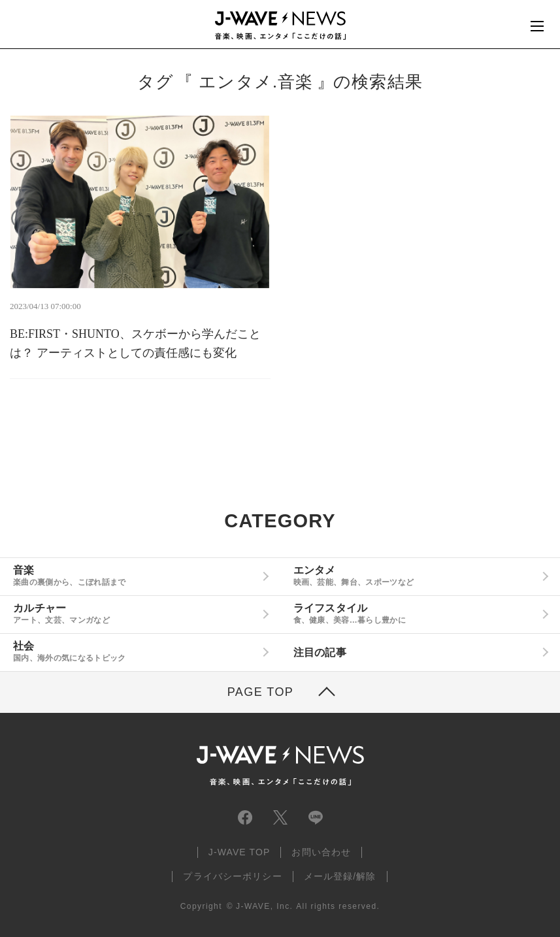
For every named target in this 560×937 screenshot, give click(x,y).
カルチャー (135, 614)
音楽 (135, 576)
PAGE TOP (261, 692)
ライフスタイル (416, 614)
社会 (135, 651)
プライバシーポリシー (232, 876)
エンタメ (416, 576)
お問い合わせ (321, 852)
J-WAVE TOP (239, 852)
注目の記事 (320, 652)
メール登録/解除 (340, 876)
